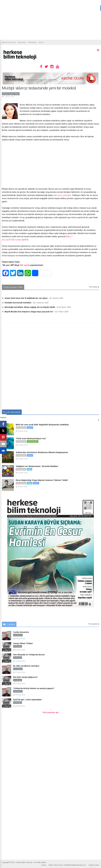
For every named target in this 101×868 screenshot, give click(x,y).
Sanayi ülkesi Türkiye (23, 643)
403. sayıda (25, 265)
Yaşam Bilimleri (33, 442)
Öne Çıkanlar (21, 428)
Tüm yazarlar (94, 624)
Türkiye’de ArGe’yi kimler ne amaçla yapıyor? (34, 688)
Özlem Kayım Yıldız (11, 94)
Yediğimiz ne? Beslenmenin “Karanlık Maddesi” (37, 466)
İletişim (41, 42)
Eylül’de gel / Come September (27, 700)
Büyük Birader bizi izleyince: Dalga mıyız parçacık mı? (29, 312)
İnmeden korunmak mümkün (18, 303)
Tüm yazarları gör (50, 712)
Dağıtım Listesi (94, 865)
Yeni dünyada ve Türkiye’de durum (29, 655)
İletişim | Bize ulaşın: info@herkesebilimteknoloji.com (67, 865)
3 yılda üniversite (21, 632)
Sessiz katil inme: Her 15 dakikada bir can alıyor (26, 298)
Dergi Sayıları (22, 42)
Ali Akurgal (18, 646)
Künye (44, 865)
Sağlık (29, 469)
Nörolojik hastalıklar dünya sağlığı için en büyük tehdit (30, 307)
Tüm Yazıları (94, 287)
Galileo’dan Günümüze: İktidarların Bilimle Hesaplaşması (42, 452)
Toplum (30, 428)
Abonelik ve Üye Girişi (9, 42)
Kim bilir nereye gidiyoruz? (25, 677)
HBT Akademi (32, 42)
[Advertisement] (50, 20)
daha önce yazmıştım (62, 195)
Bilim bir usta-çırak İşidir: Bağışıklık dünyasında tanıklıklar (42, 425)
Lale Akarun (18, 635)
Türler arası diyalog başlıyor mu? (31, 438)
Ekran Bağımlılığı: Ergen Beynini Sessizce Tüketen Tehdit (42, 480)
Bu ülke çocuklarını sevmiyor (26, 666)
